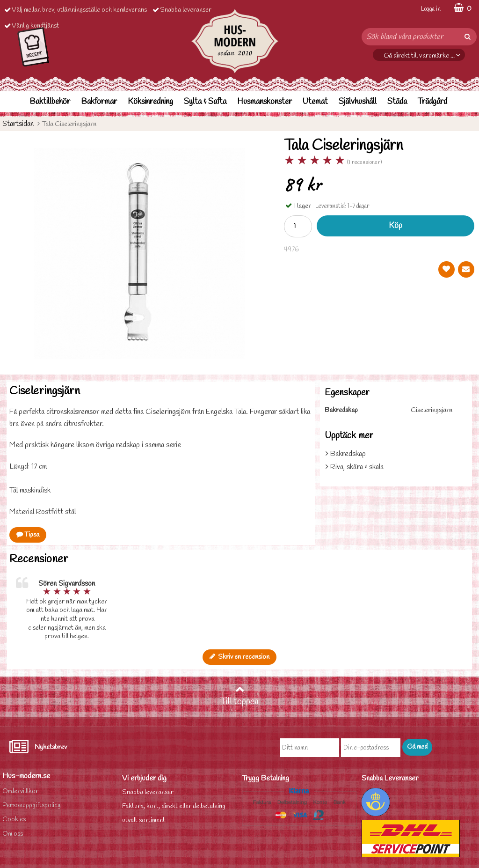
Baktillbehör (50, 102)
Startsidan (18, 124)
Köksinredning (150, 102)
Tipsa (28, 535)
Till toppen (239, 696)
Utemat (315, 102)
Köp (396, 226)
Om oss (13, 834)
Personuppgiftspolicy (32, 805)
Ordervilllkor (20, 791)
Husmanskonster (265, 102)
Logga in (431, 9)
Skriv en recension (239, 657)
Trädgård (432, 102)
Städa (397, 102)
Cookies (14, 820)
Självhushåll (358, 102)
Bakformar (99, 102)
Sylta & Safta (205, 102)
